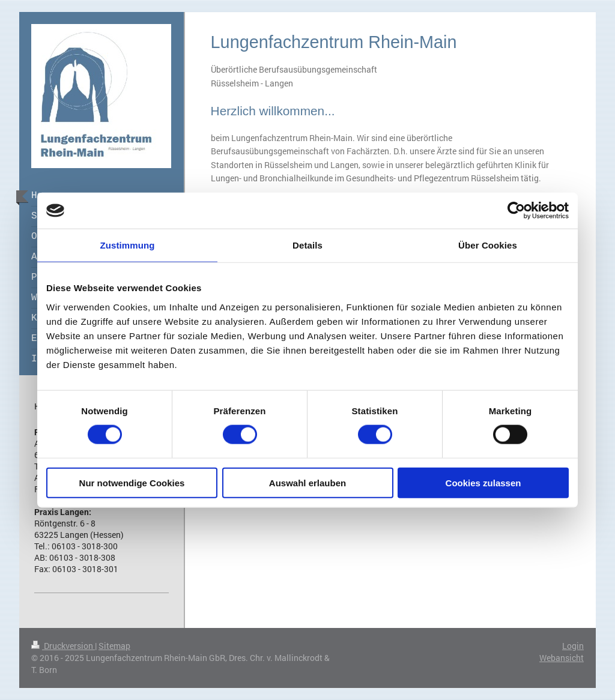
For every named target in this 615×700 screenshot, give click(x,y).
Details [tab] (307, 245)
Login (573, 646)
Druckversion (63, 646)
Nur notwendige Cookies (132, 482)
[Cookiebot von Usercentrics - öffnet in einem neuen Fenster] (516, 211)
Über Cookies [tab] (488, 245)
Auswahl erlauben (307, 482)
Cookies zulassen (483, 482)
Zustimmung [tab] (128, 245)
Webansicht (562, 658)
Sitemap (114, 646)
